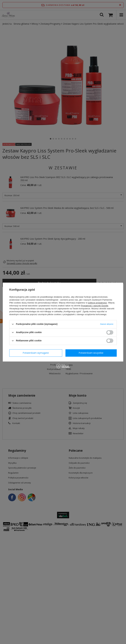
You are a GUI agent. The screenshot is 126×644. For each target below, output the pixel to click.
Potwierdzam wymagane (36, 353)
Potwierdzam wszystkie (91, 353)
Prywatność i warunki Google (95, 306)
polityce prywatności (97, 303)
